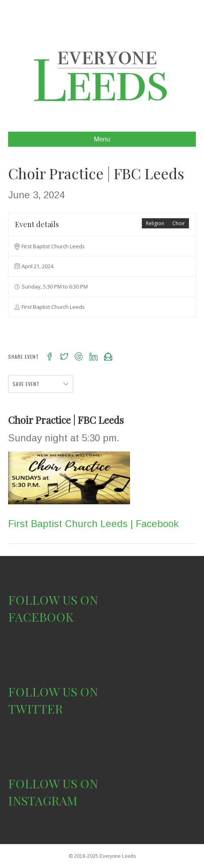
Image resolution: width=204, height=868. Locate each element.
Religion (155, 223)
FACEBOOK (41, 617)
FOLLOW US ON (53, 600)
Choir (179, 223)
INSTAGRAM (43, 801)
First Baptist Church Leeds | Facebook (93, 524)
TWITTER (36, 709)
